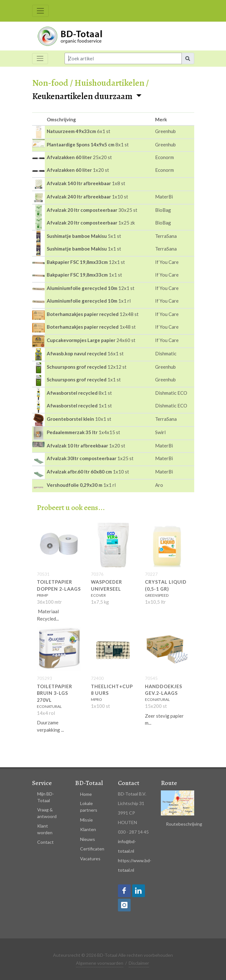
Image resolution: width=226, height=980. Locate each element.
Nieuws (88, 839)
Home (86, 794)
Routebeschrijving (184, 824)
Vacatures (90, 859)
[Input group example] (123, 58)
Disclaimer (139, 963)
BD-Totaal (89, 783)
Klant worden (45, 829)
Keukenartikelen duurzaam (83, 96)
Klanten (88, 829)
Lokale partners (89, 807)
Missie (86, 820)
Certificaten (92, 849)
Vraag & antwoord (47, 813)
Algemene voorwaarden (100, 963)
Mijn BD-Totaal (46, 797)
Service (42, 783)
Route (169, 783)
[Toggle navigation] (41, 11)
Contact (45, 842)
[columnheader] (38, 119)
